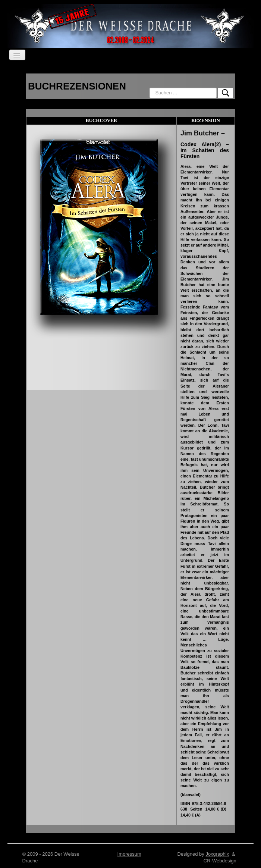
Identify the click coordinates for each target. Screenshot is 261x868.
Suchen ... (150, 88)
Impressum (129, 854)
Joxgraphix (217, 854)
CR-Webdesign (220, 861)
